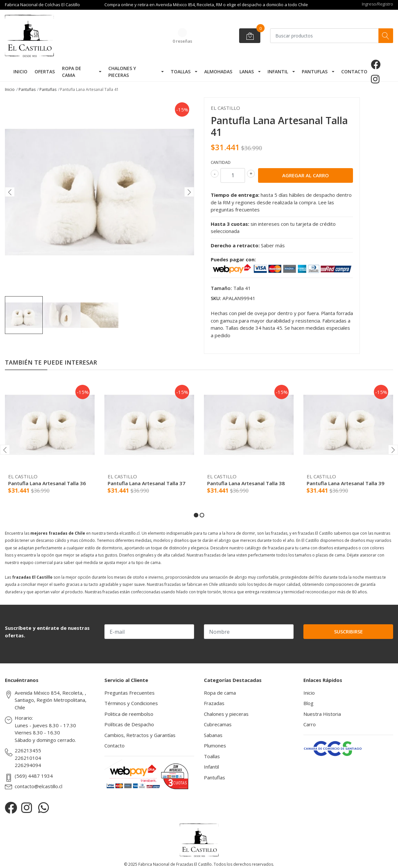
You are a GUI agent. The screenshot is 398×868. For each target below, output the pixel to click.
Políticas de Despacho (129, 724)
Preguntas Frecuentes (130, 693)
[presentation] (10, 192)
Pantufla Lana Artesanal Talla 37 (146, 483)
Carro (310, 724)
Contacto (354, 72)
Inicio (20, 72)
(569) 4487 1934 (34, 776)
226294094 (28, 765)
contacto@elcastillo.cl (38, 786)
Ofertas (45, 72)
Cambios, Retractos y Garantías (140, 735)
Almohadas (218, 72)
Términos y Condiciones (131, 703)
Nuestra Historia (322, 714)
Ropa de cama (72, 72)
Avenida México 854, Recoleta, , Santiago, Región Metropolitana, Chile (51, 700)
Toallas (181, 72)
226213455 (28, 750)
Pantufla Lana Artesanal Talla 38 (246, 483)
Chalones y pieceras (122, 72)
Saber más (273, 245)
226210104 (28, 758)
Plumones (215, 745)
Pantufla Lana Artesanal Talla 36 (47, 483)
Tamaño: (221, 288)
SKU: (216, 298)
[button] (196, 515)
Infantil (278, 72)
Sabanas (213, 735)
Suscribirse (348, 631)
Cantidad (221, 162)
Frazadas (214, 703)
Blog (308, 703)
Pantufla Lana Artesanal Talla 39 (345, 483)
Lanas (247, 72)
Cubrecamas (218, 724)
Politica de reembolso (129, 714)
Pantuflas (315, 72)
